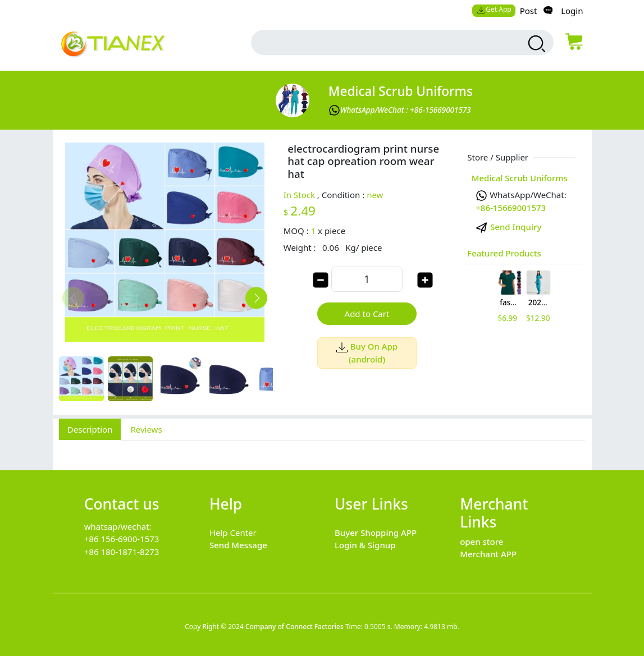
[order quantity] (367, 279)
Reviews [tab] (146, 429)
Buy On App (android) (367, 353)
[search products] (535, 44)
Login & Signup (365, 545)
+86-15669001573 (511, 208)
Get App (494, 9)
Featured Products (504, 253)
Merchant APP (488, 554)
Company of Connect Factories (294, 627)
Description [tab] (90, 429)
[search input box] (383, 42)
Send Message (238, 545)
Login (572, 11)
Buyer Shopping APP (376, 533)
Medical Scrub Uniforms (401, 91)
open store (481, 542)
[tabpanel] (322, 449)
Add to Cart (367, 314)
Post (529, 11)
